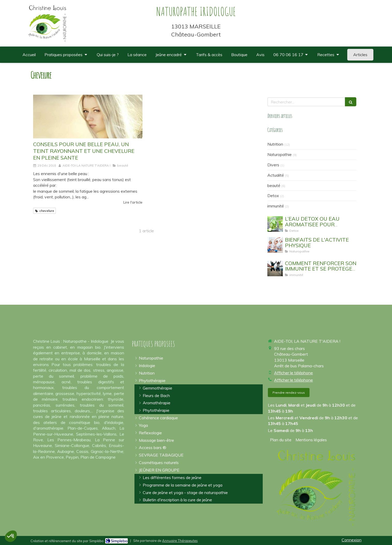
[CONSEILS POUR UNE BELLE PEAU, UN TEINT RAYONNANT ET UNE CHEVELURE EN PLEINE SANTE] (88, 117)
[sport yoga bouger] (275, 245)
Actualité (276, 175)
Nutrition (275, 144)
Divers (273, 165)
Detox (273, 196)
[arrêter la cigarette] (161, 455)
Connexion (352, 540)
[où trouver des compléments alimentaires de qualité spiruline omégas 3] (239, 55)
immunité (276, 206)
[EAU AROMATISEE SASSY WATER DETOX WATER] (275, 224)
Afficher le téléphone (293, 373)
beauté (274, 185)
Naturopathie (280, 154)
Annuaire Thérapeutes (180, 541)
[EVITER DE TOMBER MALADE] (275, 268)
